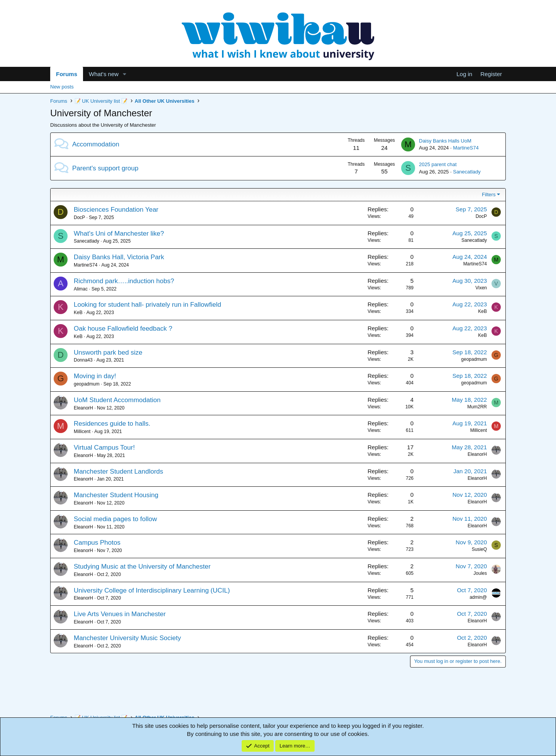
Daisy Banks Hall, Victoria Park (119, 257)
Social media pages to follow (115, 519)
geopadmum (474, 359)
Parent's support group (105, 168)
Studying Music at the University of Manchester (142, 567)
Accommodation (96, 144)
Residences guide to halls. (112, 424)
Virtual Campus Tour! (104, 448)
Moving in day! (95, 376)
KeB (78, 313)
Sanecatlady (467, 172)
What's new (104, 74)
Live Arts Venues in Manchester (120, 614)
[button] (125, 74)
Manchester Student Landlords (119, 471)
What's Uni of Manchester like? (119, 234)
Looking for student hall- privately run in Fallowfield (147, 305)
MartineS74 (466, 148)
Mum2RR (477, 407)
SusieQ (479, 549)
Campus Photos (97, 543)
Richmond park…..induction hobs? (124, 281)
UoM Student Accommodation (117, 400)
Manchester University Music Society (127, 638)
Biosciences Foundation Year (116, 210)
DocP (79, 217)
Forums (67, 74)
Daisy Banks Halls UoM (445, 141)
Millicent (82, 432)
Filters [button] (489, 195)
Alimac (81, 289)
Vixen (481, 288)
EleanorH (83, 408)
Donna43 (83, 360)
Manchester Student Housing (116, 495)
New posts (62, 87)
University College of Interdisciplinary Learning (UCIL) (152, 590)
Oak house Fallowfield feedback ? (123, 329)
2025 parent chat (438, 164)
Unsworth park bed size (108, 353)
